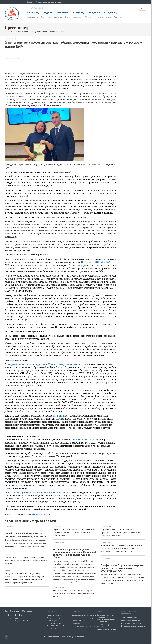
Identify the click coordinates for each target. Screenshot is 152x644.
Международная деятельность (98, 17)
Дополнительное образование (84, 626)
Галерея (17, 32)
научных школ (61, 416)
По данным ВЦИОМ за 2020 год (98, 262)
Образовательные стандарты (83, 618)
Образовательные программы (84, 615)
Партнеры (118, 17)
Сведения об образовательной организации (45, 2)
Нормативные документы (131, 623)
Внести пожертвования (56, 637)
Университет (32, 17)
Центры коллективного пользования (106, 621)
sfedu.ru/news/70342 (42, 514)
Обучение (59, 17)
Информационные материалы (133, 626)
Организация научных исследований (105, 616)
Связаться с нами (57, 32)
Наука (68, 17)
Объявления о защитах (131, 620)
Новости (8, 32)
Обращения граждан (38, 32)
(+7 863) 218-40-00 (14, 615)
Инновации (78, 17)
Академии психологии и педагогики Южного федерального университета (48, 364)
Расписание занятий (80, 621)
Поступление (46, 17)
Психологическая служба (85, 440)
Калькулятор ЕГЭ (54, 628)
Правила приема (54, 615)
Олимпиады (52, 621)
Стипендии (76, 624)
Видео (25, 32)
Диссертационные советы (132, 617)
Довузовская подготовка (57, 618)
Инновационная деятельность (109, 629)
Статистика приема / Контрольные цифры (55, 624)
